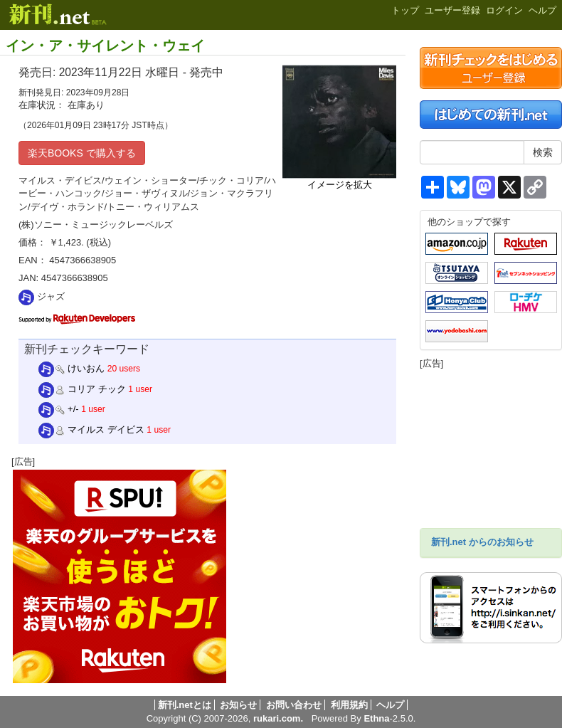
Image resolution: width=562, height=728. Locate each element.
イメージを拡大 (340, 185)
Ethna (376, 718)
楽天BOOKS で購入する (82, 153)
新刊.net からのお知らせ (482, 542)
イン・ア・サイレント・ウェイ (105, 46)
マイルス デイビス (91, 429)
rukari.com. (278, 718)
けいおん (72, 368)
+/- (59, 409)
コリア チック (82, 389)
